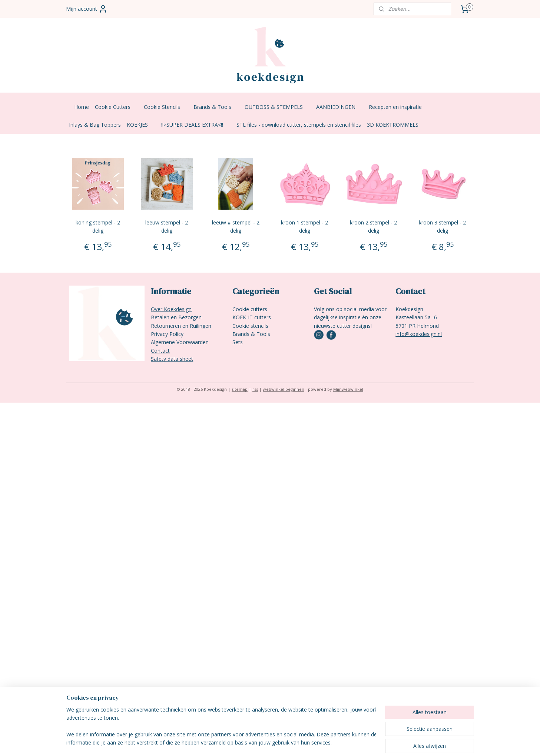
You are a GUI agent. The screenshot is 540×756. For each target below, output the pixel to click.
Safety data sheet (172, 359)
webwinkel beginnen (284, 389)
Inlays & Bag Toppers (95, 125)
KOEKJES (141, 125)
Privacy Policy (167, 334)
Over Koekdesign (171, 309)
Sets (238, 342)
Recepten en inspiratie (399, 107)
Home (82, 107)
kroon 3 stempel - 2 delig (442, 227)
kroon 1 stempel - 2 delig (304, 227)
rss (255, 389)
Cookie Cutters (116, 107)
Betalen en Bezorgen (176, 317)
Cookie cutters (250, 309)
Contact (160, 351)
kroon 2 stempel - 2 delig (373, 227)
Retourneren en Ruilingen (181, 326)
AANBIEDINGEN (339, 107)
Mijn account (87, 9)
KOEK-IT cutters (252, 317)
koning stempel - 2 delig (97, 227)
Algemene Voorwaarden (180, 342)
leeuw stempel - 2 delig (167, 227)
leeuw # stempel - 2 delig (235, 227)
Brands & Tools (216, 107)
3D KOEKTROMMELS (393, 125)
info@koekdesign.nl (419, 334)
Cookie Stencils (166, 107)
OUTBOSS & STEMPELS (277, 107)
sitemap (240, 389)
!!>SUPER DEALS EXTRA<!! (196, 125)
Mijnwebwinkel (348, 389)
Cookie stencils (250, 326)
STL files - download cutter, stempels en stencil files (299, 125)
